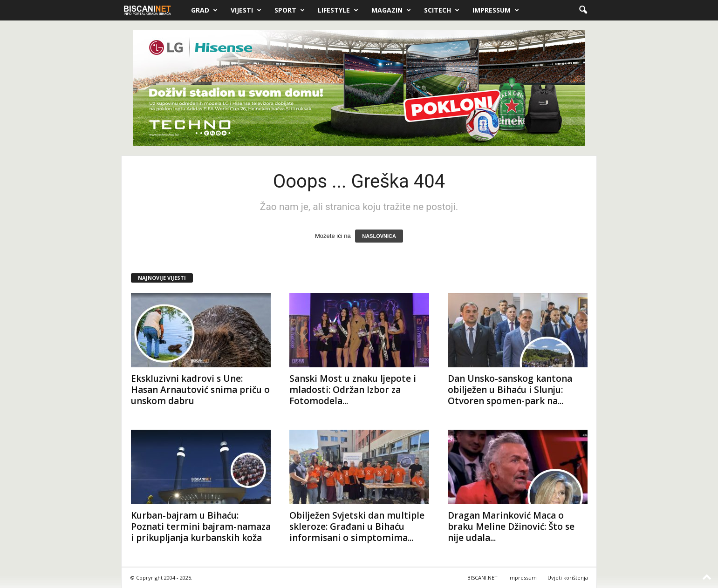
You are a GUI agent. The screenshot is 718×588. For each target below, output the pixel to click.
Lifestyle (338, 10)
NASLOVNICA (379, 236)
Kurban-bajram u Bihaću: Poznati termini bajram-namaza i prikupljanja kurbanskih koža (201, 527)
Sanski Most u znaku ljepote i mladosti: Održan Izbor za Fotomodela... (353, 390)
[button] (583, 10)
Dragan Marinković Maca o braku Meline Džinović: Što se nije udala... (511, 527)
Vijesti (246, 10)
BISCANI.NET (482, 578)
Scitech (442, 10)
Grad (204, 10)
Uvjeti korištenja (568, 578)
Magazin (391, 10)
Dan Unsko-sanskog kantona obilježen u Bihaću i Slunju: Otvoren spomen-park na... (510, 390)
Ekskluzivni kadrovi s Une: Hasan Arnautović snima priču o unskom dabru (200, 390)
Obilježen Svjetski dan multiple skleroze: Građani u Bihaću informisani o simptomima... (357, 527)
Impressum (496, 10)
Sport (290, 10)
